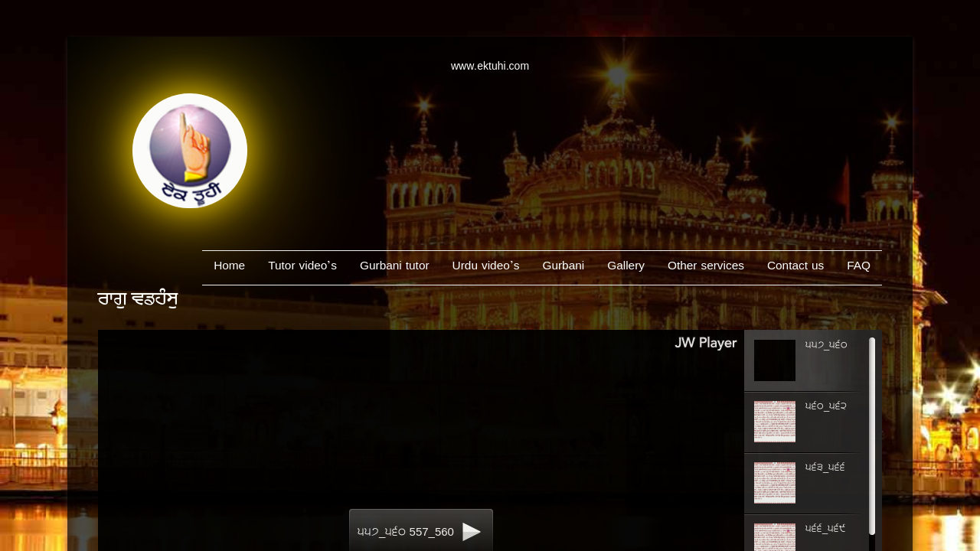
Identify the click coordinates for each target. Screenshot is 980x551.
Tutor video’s (302, 267)
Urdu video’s (486, 267)
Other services (706, 267)
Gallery (626, 267)
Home (229, 267)
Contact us (795, 267)
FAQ (859, 267)
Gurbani (563, 267)
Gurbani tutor (395, 267)
